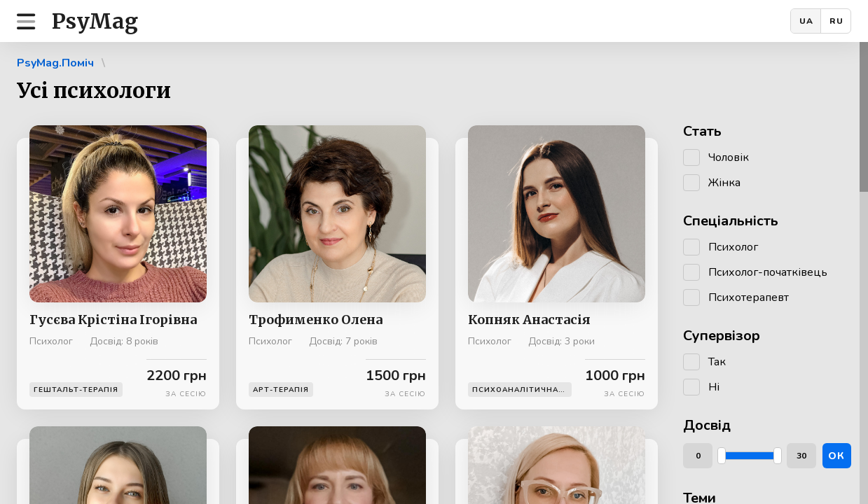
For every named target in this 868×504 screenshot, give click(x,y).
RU (836, 21)
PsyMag (95, 21)
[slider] (722, 456)
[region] (434, 273)
